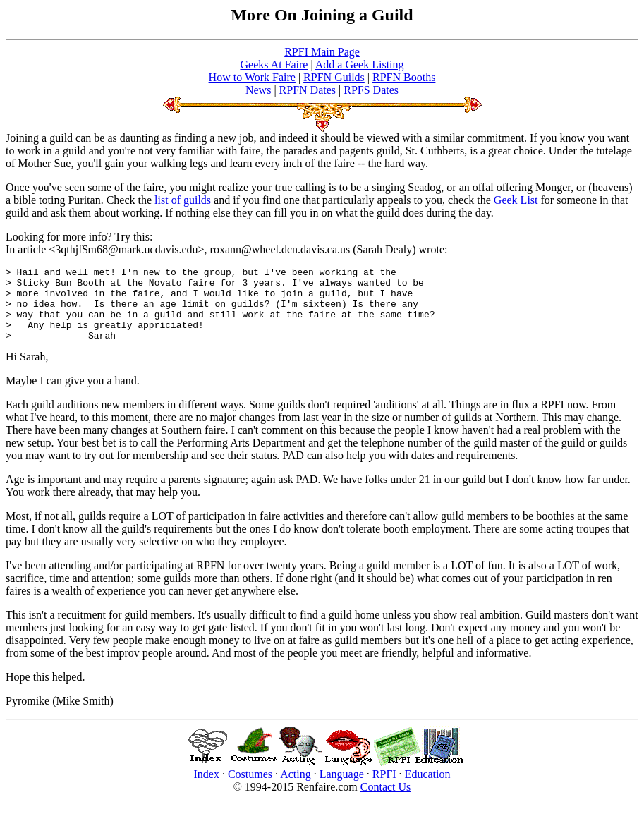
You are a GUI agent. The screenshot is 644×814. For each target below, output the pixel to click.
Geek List (516, 200)
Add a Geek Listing (360, 65)
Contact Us (386, 802)
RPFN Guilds (334, 77)
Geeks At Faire (274, 65)
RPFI (384, 789)
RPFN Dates (308, 90)
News (258, 90)
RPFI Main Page (322, 52)
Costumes (250, 789)
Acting (296, 789)
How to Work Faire (252, 77)
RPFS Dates (371, 90)
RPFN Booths (404, 77)
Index (207, 789)
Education (428, 789)
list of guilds (183, 200)
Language (342, 789)
